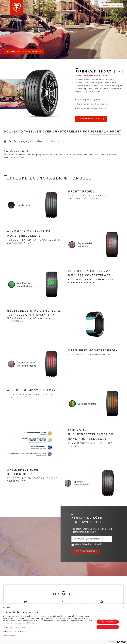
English (7, 607)
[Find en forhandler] (111, 5)
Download (56, 141)
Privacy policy (24, 636)
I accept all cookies (108, 622)
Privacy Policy (20, 627)
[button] (10, 7)
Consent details (9, 636)
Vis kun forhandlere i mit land (86, 545)
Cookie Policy (8, 627)
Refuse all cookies (108, 627)
